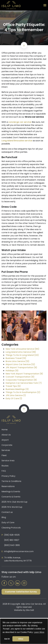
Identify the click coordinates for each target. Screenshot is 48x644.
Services (6, 450)
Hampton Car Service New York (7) (24, 383)
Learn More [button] (39, 632)
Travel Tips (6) (13, 386)
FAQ (4, 471)
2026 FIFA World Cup (12, 507)
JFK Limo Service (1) (16, 395)
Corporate (7, 445)
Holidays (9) (12, 371)
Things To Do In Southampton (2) (23, 392)
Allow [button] (21, 639)
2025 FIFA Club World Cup (14, 502)
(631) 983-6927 (12, 540)
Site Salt (30, 610)
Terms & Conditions (11, 481)
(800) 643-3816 (12, 545)
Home (5, 430)
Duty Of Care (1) (14, 398)
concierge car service (20, 122)
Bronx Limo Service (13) (17, 361)
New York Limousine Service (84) (22, 349)
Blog (4, 517)
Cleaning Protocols (11, 528)
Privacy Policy (8, 476)
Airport (5, 440)
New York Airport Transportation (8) (24, 374)
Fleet (4, 455)
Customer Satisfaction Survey (21, 592)
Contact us (7, 512)
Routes (5, 466)
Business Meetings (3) (17, 389)
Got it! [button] (7, 639)
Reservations (8, 486)
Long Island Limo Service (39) (21, 352)
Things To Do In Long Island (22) (22, 355)
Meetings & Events (11, 492)
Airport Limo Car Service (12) (20, 364)
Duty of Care (8, 522)
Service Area (8, 461)
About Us (6, 435)
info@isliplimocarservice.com (19, 551)
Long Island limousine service (17, 141)
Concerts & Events (11, 497)
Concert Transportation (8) (20, 377)
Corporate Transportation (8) (21, 380)
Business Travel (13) (16, 358)
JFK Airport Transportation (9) (21, 367)
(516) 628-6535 (12, 535)
